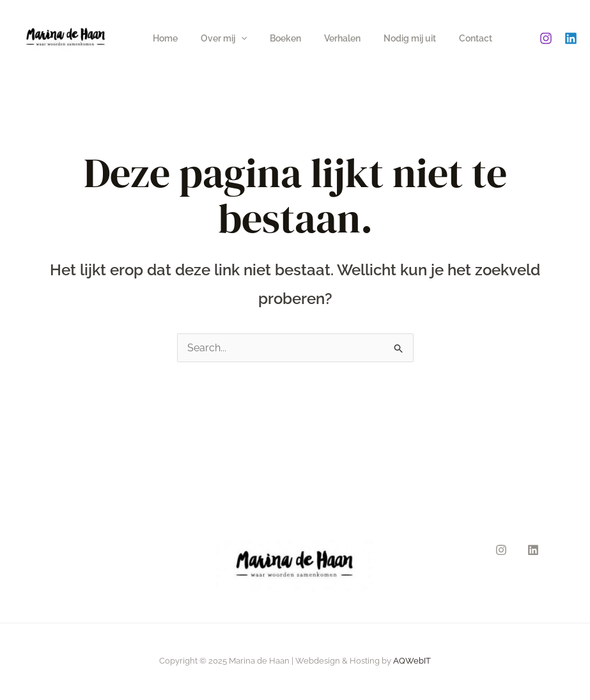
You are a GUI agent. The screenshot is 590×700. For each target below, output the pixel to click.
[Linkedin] (571, 38)
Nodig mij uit (387, 38)
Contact (447, 38)
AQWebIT (412, 661)
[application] (233, 38)
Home (163, 38)
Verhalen (324, 38)
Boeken (273, 38)
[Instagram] (546, 38)
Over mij (216, 38)
